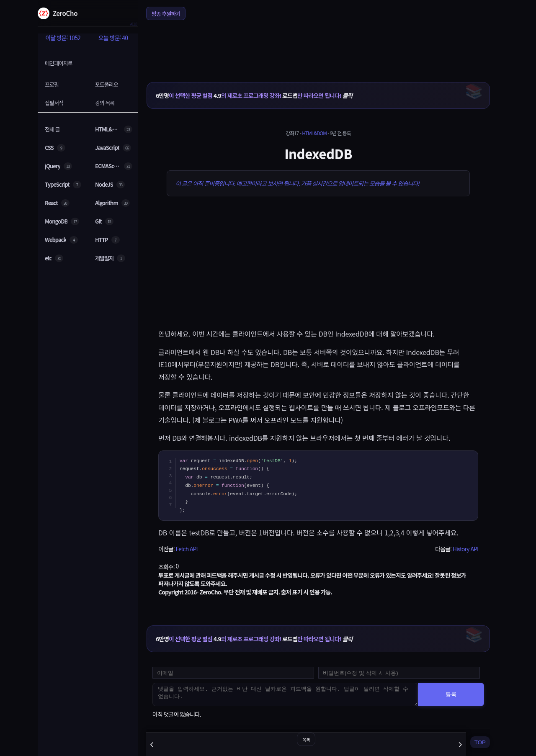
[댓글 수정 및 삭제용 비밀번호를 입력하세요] (399, 673)
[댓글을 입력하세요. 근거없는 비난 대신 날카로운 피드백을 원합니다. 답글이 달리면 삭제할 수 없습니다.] (285, 694)
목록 (306, 739)
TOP (480, 742)
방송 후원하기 (166, 14)
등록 (451, 694)
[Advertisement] (318, 46)
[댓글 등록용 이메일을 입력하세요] (233, 673)
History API (465, 549)
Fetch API (186, 549)
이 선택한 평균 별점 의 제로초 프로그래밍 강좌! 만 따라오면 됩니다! (254, 95)
